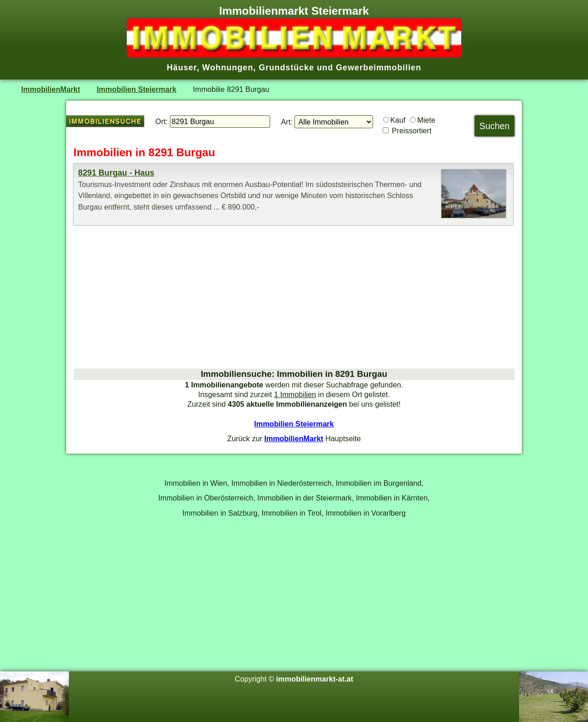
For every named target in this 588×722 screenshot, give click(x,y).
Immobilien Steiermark (137, 89)
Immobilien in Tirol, (293, 513)
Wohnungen (228, 68)
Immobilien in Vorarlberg (366, 513)
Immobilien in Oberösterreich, (207, 498)
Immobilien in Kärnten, (393, 498)
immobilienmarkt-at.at (315, 679)
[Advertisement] (294, 297)
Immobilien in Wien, (197, 483)
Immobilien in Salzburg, (221, 513)
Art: (287, 122)
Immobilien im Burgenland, (380, 483)
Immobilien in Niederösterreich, (283, 483)
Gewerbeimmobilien (379, 68)
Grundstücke (286, 68)
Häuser (182, 68)
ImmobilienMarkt (51, 89)
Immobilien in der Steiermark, (305, 498)
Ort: (161, 121)
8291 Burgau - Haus (116, 173)
